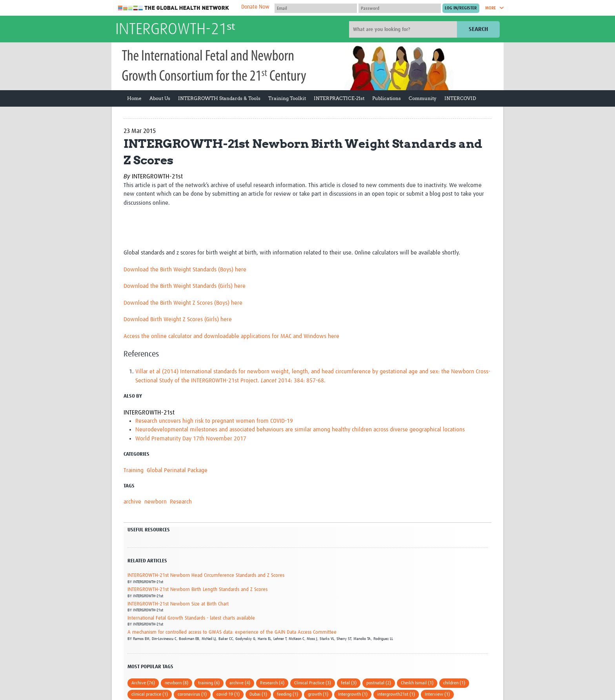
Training (134, 470)
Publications (387, 98)
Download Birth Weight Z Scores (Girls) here (178, 319)
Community (423, 98)
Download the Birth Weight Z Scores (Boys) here (183, 303)
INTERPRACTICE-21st (339, 98)
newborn (156, 502)
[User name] (316, 8)
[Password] (400, 8)
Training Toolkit (287, 98)
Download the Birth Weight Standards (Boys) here (185, 270)
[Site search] (404, 29)
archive (132, 502)
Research (181, 502)
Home (134, 98)
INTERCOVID (460, 98)
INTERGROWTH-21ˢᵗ (175, 30)
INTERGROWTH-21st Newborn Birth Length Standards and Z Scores (197, 590)
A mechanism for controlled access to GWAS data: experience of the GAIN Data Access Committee (232, 632)
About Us (160, 98)
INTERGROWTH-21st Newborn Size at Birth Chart (178, 604)
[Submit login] (461, 8)
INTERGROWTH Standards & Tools (219, 98)
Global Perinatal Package (177, 470)
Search (478, 29)
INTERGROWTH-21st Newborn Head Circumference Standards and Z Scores (206, 575)
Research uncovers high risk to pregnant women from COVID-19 (214, 421)
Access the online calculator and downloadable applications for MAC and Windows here (231, 336)
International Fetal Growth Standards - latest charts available (191, 618)
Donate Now (255, 7)
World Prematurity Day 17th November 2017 (191, 439)
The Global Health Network (174, 8)
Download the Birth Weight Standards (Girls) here (185, 286)
